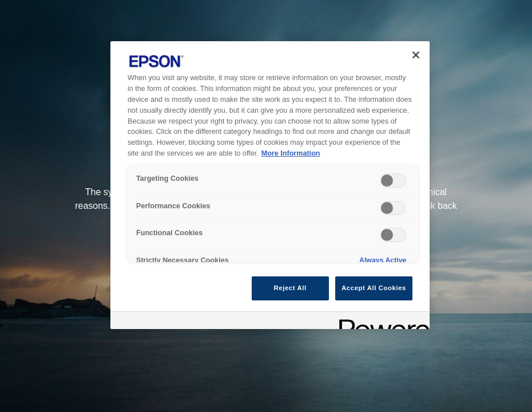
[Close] (416, 55)
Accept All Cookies (374, 288)
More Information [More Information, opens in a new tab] (291, 153)
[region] (270, 185)
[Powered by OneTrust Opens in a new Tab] (380, 322)
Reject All (290, 288)
